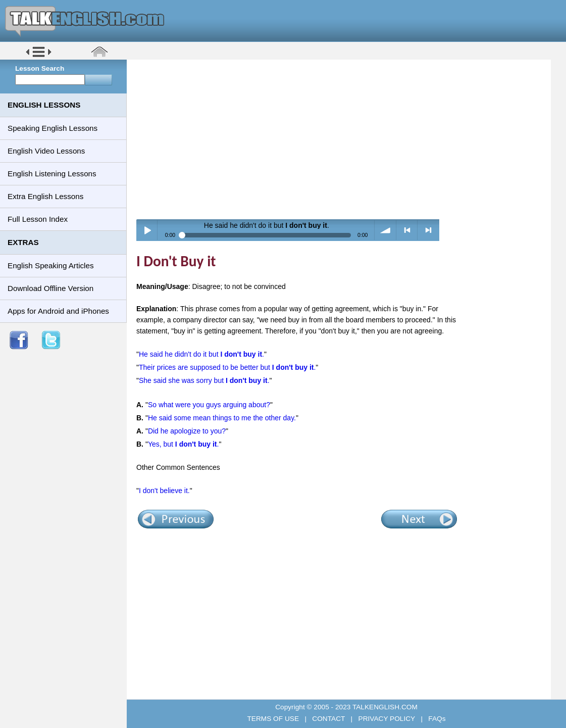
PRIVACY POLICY (387, 719)
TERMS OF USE (274, 719)
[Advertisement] (342, 139)
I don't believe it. (164, 491)
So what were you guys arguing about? (209, 405)
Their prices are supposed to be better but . (227, 367)
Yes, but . (184, 444)
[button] (39, 56)
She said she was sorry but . (204, 380)
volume (385, 230)
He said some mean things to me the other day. (222, 418)
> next (428, 230)
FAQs (436, 719)
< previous (407, 230)
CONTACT (329, 719)
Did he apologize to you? (187, 431)
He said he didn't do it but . (201, 354)
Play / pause (147, 230)
